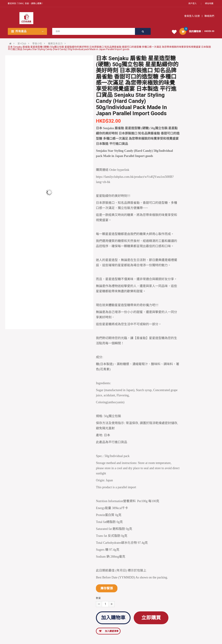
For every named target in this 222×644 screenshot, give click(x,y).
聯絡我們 (209, 16)
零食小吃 (37, 44)
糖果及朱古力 (55, 44)
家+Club (22, 44)
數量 (98, 598)
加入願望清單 (108, 631)
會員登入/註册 (192, 16)
